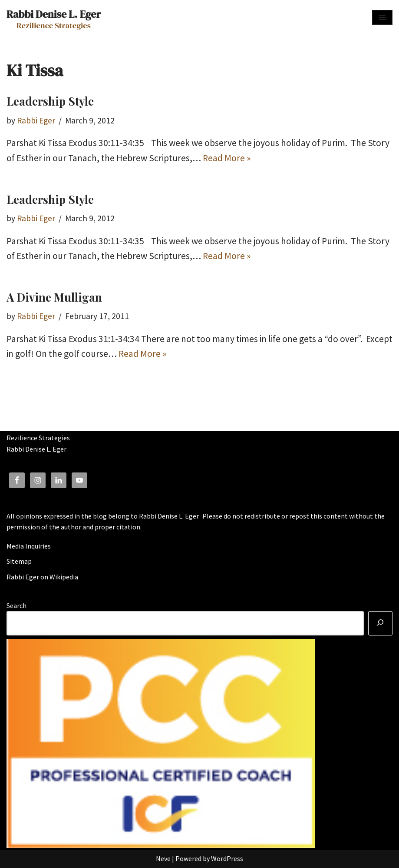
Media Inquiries (29, 546)
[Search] (380, 623)
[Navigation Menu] (382, 17)
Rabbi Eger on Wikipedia (42, 577)
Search (16, 605)
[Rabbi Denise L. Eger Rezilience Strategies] (54, 17)
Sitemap (19, 561)
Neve (163, 858)
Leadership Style (50, 101)
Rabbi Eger (36, 120)
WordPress (227, 858)
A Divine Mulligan (54, 297)
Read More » (227, 158)
